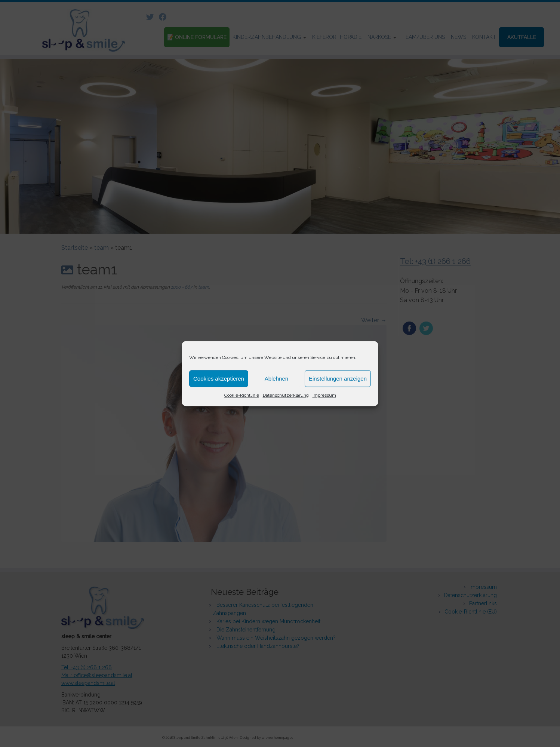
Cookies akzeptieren (219, 379)
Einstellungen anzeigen (338, 379)
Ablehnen (276, 379)
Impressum (324, 395)
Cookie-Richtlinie (242, 395)
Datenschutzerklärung (286, 395)
